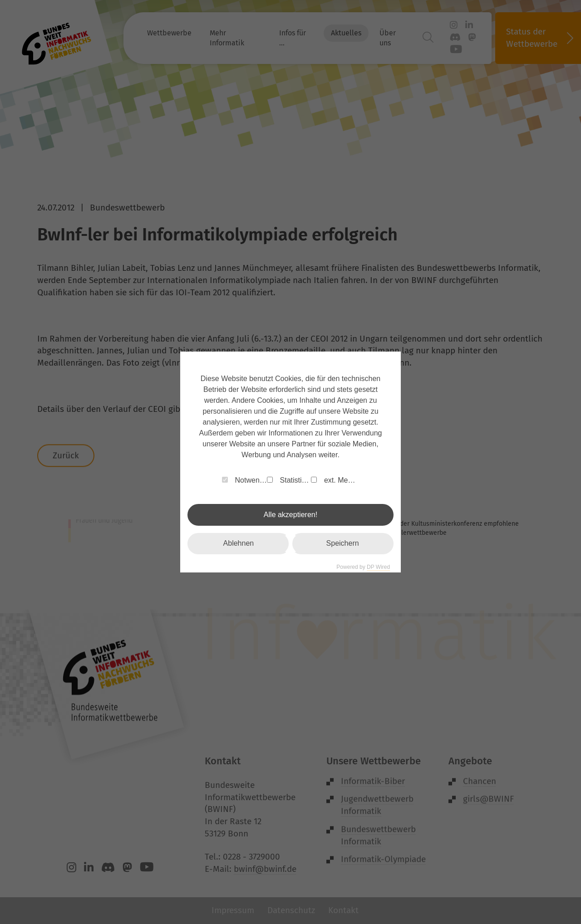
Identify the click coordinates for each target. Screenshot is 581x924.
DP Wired (378, 567)
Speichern (343, 543)
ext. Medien (335, 480)
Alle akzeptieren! (290, 515)
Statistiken (289, 480)
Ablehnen (239, 543)
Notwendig (244, 480)
